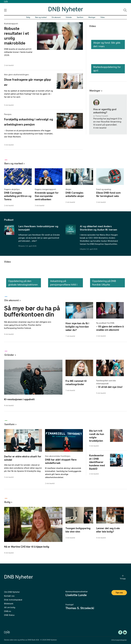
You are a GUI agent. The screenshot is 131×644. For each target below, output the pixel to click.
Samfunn (80, 17)
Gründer (69, 17)
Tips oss (119, 593)
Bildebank (9, 604)
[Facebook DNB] (120, 632)
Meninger (92, 17)
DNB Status (9, 615)
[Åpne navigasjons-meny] (5, 10)
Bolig (28, 17)
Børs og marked (41, 17)
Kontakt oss (9, 596)
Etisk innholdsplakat (13, 600)
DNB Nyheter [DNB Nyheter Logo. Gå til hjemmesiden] (66, 9)
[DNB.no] (7, 632)
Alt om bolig (10, 607)
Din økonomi (56, 17)
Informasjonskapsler (119, 640)
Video (103, 17)
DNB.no (8, 611)
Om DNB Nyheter (12, 592)
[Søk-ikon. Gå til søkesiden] (125, 10)
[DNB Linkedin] (125, 632)
